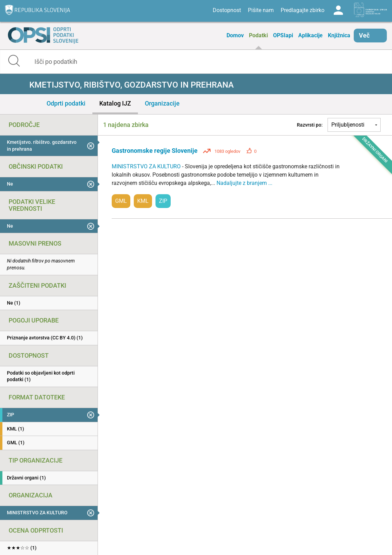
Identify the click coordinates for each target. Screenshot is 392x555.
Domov (235, 35)
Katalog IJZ (115, 103)
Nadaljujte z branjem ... (244, 183)
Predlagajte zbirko (303, 10)
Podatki (258, 35)
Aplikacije (310, 35)
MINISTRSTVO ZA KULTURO (147, 166)
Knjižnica (339, 35)
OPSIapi (283, 35)
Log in (338, 10)
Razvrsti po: (310, 125)
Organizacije (162, 103)
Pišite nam (261, 10)
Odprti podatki (66, 103)
